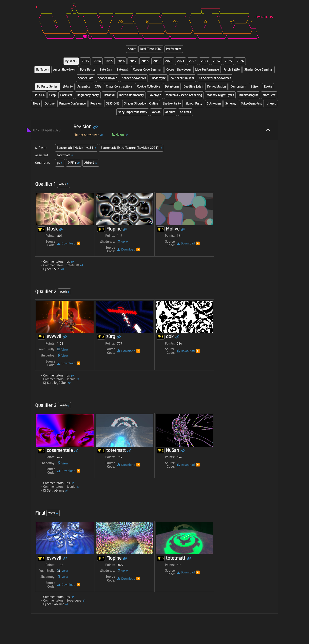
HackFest (66, 95)
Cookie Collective (149, 87)
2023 (205, 61)
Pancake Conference (72, 104)
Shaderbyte (158, 78)
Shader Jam (86, 78)
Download (66, 243)
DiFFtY (74, 163)
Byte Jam (106, 70)
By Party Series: (48, 87)
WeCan (156, 112)
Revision (96, 104)
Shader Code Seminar (259, 70)
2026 (240, 61)
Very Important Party (133, 112)
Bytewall (123, 70)
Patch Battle (232, 70)
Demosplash (238, 87)
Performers (174, 49)
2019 (157, 61)
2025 (228, 61)
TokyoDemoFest (251, 104)
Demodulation (216, 87)
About (132, 49)
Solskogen (214, 104)
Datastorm (172, 87)
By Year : (71, 61)
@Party (68, 87)
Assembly (84, 87)
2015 (109, 61)
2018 (145, 61)
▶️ (78, 243)
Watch (64, 184)
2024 (216, 61)
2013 (85, 61)
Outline (50, 104)
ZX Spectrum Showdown (215, 78)
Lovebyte (155, 95)
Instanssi (109, 95)
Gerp (52, 95)
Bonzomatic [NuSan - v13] (76, 148)
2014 (97, 61)
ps (60, 163)
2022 (193, 61)
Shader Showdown (134, 78)
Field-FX (39, 95)
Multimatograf (248, 95)
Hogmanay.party (88, 95)
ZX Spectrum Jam (182, 78)
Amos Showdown (64, 70)
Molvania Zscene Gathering (184, 95)
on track (185, 112)
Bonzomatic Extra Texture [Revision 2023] (131, 148)
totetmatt (65, 155)
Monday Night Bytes (220, 95)
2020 (169, 61)
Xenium (170, 112)
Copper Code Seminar (147, 70)
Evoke (268, 87)
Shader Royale (108, 78)
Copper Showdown (178, 70)
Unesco (271, 104)
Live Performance (207, 70)
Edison (255, 87)
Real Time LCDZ (151, 49)
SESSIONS (113, 104)
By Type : (42, 70)
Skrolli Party (194, 104)
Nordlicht (269, 95)
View (122, 242)
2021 (181, 61)
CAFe (98, 87)
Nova (36, 104)
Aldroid (91, 163)
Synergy (231, 104)
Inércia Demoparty (132, 95)
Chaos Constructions (119, 87)
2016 (121, 61)
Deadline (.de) (193, 87)
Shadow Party (172, 104)
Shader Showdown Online (141, 104)
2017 (133, 61)
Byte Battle (88, 70)
